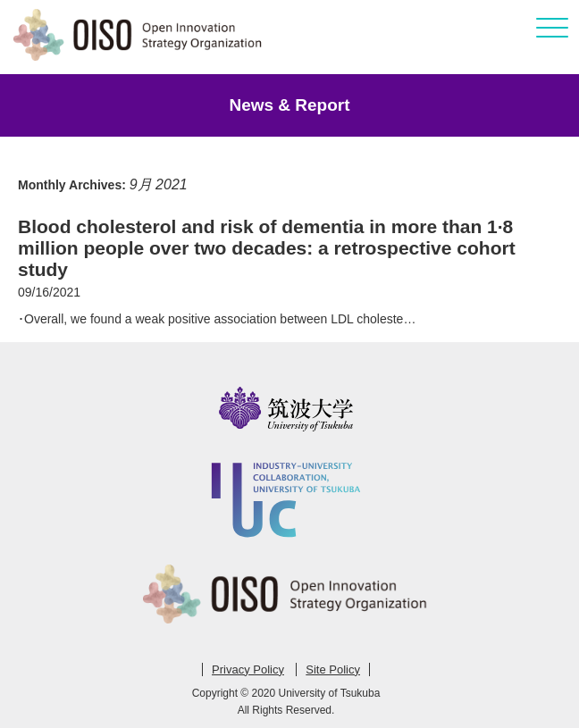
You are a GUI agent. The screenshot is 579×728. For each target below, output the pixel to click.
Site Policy (333, 669)
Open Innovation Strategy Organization (138, 35)
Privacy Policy (248, 669)
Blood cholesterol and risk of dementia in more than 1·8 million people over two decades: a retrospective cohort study (267, 248)
